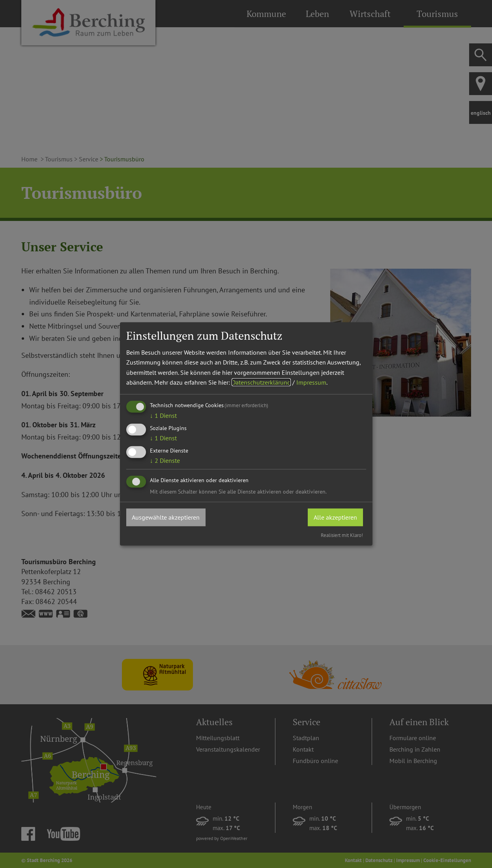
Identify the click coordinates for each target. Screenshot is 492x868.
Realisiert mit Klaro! (342, 535)
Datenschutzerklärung (261, 382)
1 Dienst (163, 415)
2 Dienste (165, 460)
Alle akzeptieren (335, 517)
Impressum (311, 382)
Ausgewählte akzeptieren (166, 517)
